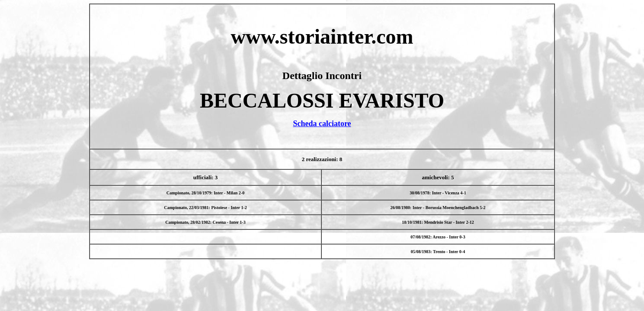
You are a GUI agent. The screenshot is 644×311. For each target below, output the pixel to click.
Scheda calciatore (322, 124)
